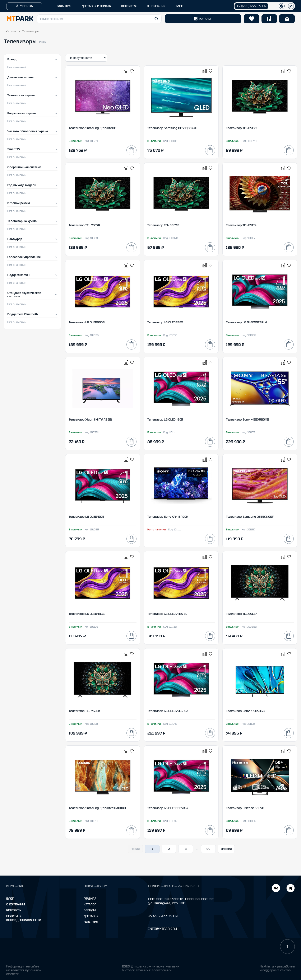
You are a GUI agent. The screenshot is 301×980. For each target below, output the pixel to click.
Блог (10, 899)
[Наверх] (287, 947)
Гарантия (91, 922)
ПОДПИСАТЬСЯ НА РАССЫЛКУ (174, 886)
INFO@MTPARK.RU (163, 929)
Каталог (11, 31)
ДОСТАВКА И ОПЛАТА (96, 6)
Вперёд (226, 849)
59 (208, 849)
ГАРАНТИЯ (64, 6)
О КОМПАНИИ (156, 6)
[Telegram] (276, 889)
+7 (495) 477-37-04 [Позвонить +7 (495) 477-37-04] (251, 6)
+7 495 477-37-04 (163, 916)
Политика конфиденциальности (24, 918)
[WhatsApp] (291, 6)
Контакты (14, 910)
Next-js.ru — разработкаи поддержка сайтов (277, 968)
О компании (16, 904)
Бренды (90, 910)
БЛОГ (180, 6)
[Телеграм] (282, 6)
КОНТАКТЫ (129, 6)
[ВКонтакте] (291, 889)
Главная (90, 899)
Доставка (91, 916)
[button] (99, 19)
